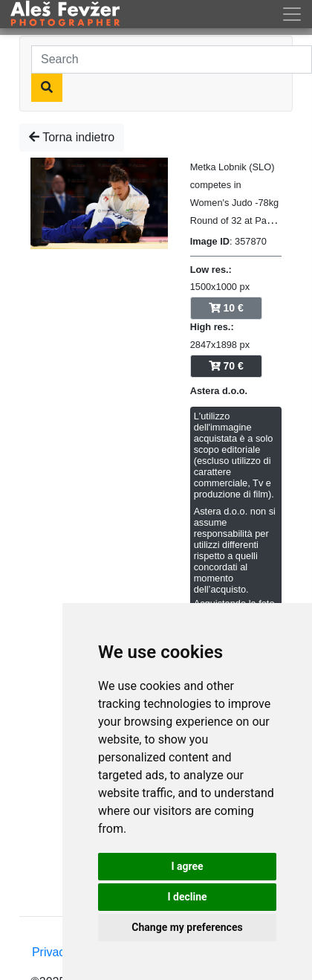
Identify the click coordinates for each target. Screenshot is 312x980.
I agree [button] (187, 866)
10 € (226, 308)
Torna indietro (72, 137)
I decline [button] (187, 897)
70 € (226, 366)
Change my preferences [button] (187, 927)
